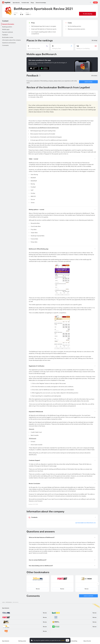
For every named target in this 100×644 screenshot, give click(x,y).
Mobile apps (6, 29)
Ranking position (7, 27)
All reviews (94, 76)
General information (8, 24)
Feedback (5, 35)
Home (3, 602)
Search (90, 2)
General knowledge (41, 3)
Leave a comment (88, 596)
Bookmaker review (8, 37)
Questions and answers (9, 43)
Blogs (32, 3)
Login (95, 2)
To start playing (87, 14)
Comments (5, 45)
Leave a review (88, 82)
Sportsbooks (16, 3)
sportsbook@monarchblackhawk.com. (86, 523)
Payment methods (7, 32)
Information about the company (11, 40)
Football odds (25, 3)
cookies (63, 640)
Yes (15, 14)
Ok (67, 640)
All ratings (94, 40)
